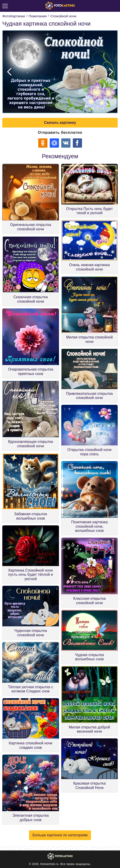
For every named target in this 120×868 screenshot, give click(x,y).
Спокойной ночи (63, 16)
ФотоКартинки (14, 16)
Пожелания (38, 16)
